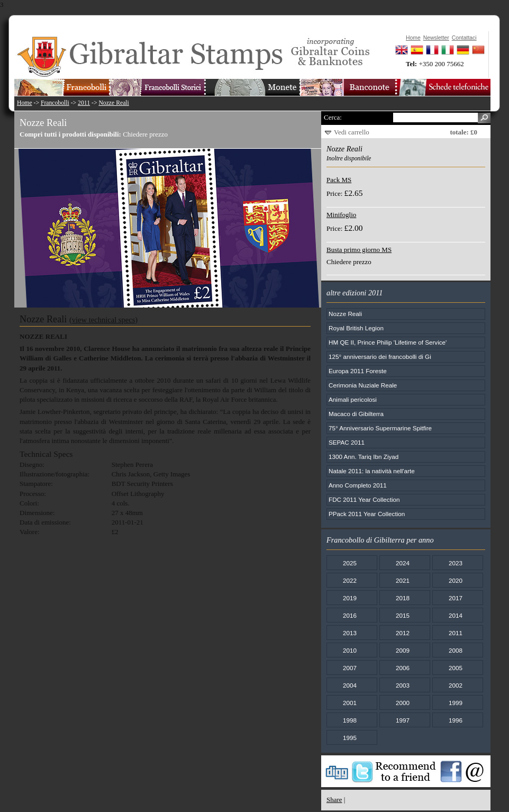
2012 (403, 633)
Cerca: (333, 117)
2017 (456, 598)
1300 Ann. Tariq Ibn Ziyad (363, 457)
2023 (456, 563)
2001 (350, 703)
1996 (456, 720)
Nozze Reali (113, 103)
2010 (350, 650)
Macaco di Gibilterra (356, 414)
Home (25, 103)
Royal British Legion (356, 328)
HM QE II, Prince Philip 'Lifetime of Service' (388, 342)
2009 (403, 650)
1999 (456, 703)
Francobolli (55, 103)
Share (334, 800)
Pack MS (339, 180)
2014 (456, 615)
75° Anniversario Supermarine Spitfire (380, 428)
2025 (350, 563)
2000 (403, 703)
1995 (350, 738)
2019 (350, 598)
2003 (403, 685)
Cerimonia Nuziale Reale (363, 385)
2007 (350, 668)
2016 (350, 615)
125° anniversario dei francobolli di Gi (380, 357)
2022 (350, 580)
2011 (84, 103)
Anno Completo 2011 (358, 485)
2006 (403, 668)
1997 (403, 720)
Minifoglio (341, 215)
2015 (403, 615)
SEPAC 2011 (347, 442)
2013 (350, 633)
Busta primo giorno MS (359, 250)
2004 (350, 685)
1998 (350, 720)
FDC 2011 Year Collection (364, 499)
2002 (456, 685)
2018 (403, 598)
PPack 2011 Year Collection (367, 514)
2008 (456, 650)
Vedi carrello (352, 132)
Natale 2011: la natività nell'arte (372, 471)
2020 (456, 580)
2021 (403, 580)
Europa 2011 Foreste (358, 371)
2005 (456, 668)
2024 (403, 563)
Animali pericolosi (353, 399)
